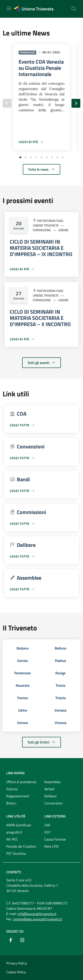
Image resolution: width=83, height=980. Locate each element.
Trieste (61, 698)
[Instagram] (22, 940)
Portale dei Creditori (21, 846)
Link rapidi (15, 773)
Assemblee (52, 782)
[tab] (20, 157)
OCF (47, 832)
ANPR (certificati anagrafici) (19, 829)
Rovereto (23, 685)
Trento (60, 685)
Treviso (22, 698)
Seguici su (15, 931)
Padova (60, 661)
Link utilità (16, 816)
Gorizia (22, 661)
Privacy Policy (17, 963)
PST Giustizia (16, 853)
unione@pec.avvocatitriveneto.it (38, 919)
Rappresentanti (18, 796)
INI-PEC (12, 839)
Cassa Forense (55, 839)
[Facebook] (11, 940)
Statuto (12, 789)
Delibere (50, 796)
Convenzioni (53, 803)
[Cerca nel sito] (74, 9)
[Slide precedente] (7, 103)
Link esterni (55, 816)
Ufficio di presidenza (21, 782)
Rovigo (60, 673)
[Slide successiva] (76, 103)
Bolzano (23, 648)
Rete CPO (51, 846)
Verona (22, 723)
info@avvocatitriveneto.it (37, 914)
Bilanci (11, 803)
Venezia (60, 710)
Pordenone (23, 673)
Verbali (49, 789)
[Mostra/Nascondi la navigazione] (9, 8)
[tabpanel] (41, 99)
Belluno (60, 648)
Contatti (14, 872)
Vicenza (61, 723)
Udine (23, 710)
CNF (47, 825)
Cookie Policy (16, 972)
